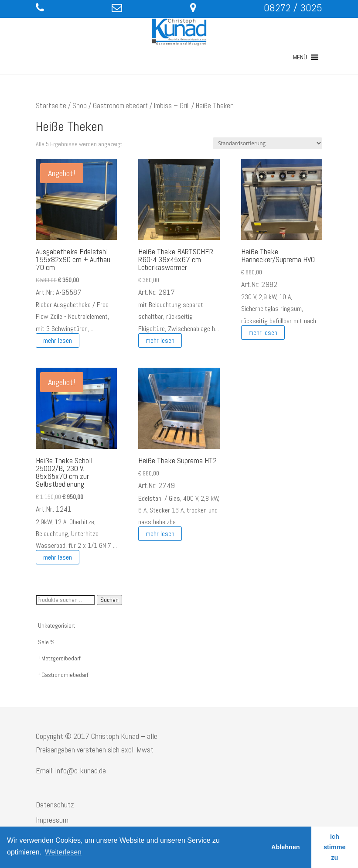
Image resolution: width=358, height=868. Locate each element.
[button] (300, 57)
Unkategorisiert (56, 625)
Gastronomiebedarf (120, 106)
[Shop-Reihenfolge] (268, 143)
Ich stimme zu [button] (334, 847)
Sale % (46, 642)
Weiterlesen (63, 852)
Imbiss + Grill (172, 106)
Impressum (52, 820)
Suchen (109, 600)
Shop (80, 106)
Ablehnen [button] (286, 847)
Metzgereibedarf (61, 658)
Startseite (51, 106)
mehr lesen (58, 340)
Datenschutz (55, 805)
